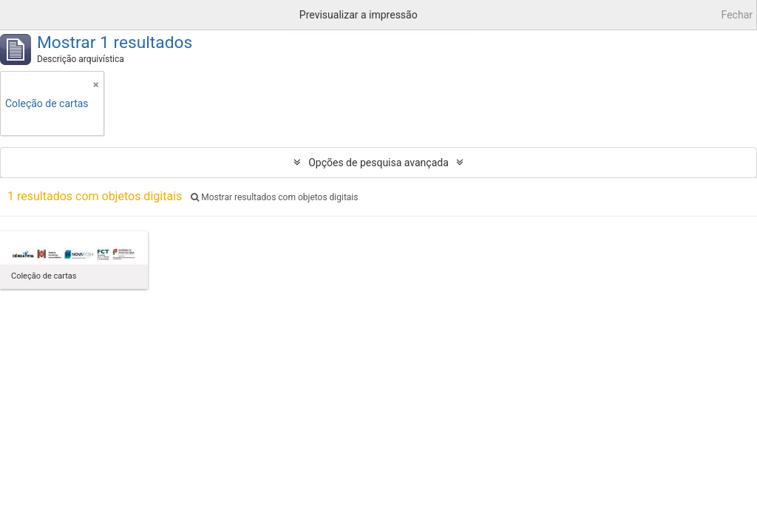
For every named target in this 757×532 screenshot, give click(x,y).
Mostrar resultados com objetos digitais (274, 197)
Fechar (737, 15)
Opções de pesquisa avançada (378, 163)
